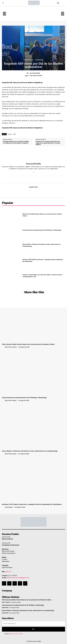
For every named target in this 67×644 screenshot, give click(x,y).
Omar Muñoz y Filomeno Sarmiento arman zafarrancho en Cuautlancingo (30, 451)
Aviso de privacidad (16, 634)
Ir (33, 629)
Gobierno (39, 60)
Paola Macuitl (9, 507)
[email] (33, 624)
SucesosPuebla (35, 73)
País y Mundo (6, 602)
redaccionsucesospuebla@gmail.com (18, 578)
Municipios (5, 608)
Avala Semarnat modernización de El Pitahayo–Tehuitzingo (42, 230)
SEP (14, 134)
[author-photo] (3, 347)
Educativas (28, 60)
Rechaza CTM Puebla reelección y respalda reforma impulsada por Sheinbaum (43, 260)
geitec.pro (8, 572)
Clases (10, 134)
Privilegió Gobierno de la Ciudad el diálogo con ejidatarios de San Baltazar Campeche (16, 142)
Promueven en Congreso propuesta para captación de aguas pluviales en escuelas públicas (48, 143)
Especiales (5, 613)
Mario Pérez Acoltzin (11, 347)
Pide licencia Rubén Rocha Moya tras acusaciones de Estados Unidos (28, 344)
